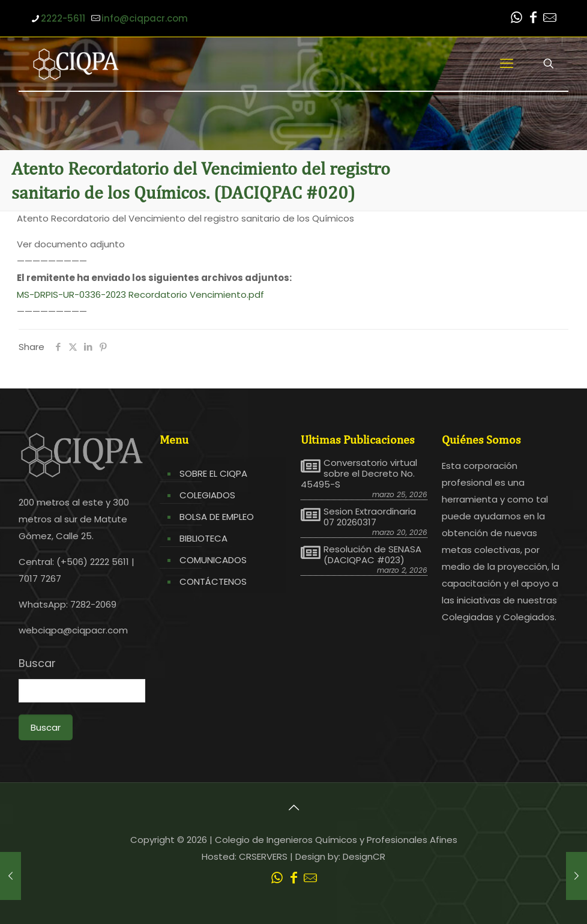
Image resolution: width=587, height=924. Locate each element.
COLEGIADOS (207, 495)
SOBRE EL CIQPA (213, 473)
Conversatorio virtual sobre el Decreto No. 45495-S (359, 474)
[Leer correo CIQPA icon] (550, 19)
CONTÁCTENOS (213, 581)
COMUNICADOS (213, 560)
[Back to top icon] (293, 808)
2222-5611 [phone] (63, 18)
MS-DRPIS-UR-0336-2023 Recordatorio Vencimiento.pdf (140, 294)
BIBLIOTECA (203, 538)
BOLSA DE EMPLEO (217, 517)
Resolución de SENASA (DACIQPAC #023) (372, 555)
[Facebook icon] (533, 19)
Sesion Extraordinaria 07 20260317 (370, 517)
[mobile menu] (507, 64)
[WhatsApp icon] (516, 19)
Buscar (37, 663)
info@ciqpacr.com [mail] (145, 18)
